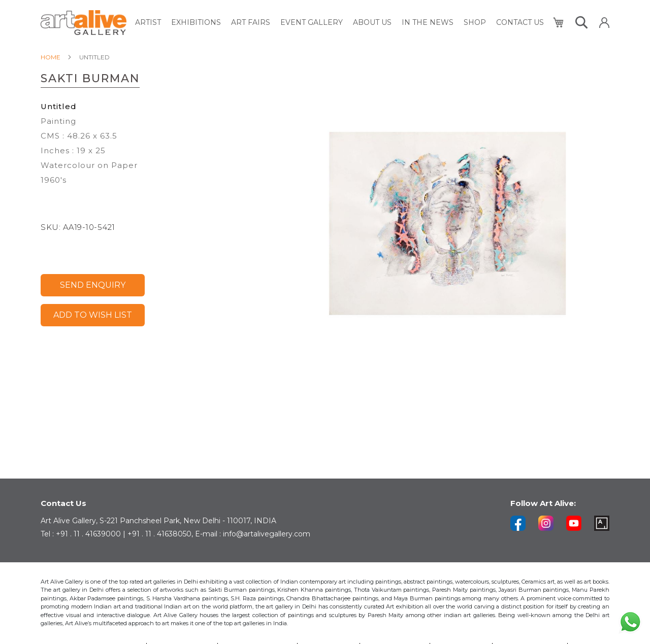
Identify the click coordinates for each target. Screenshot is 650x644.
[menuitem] (148, 23)
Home (51, 57)
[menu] (339, 23)
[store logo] (84, 23)
